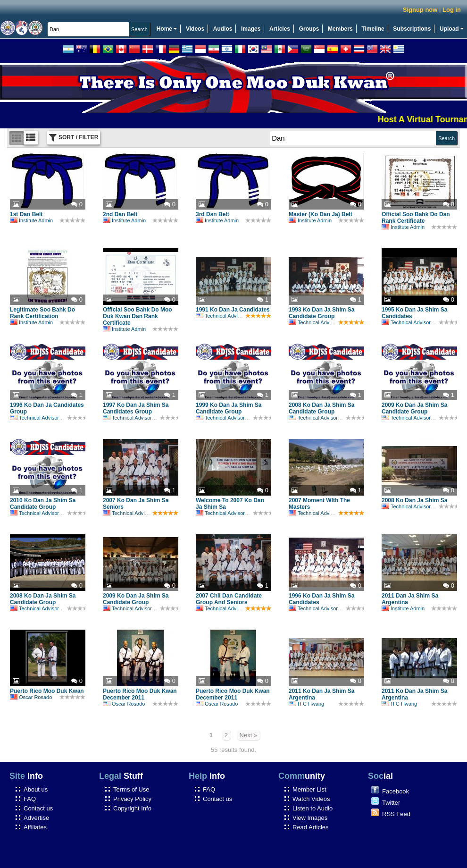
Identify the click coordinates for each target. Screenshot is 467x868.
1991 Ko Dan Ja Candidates (233, 310)
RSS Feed (396, 814)
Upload (452, 29)
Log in (452, 10)
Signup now (420, 10)
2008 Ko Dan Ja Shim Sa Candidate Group (321, 408)
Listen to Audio (313, 808)
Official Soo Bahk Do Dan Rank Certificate (416, 218)
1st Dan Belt (26, 214)
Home (167, 29)
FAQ (30, 799)
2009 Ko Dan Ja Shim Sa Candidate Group (414, 408)
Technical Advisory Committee (235, 316)
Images (251, 29)
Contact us (38, 808)
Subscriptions (412, 29)
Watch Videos (311, 799)
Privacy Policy (132, 799)
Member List (309, 789)
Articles (280, 29)
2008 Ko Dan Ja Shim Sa (414, 500)
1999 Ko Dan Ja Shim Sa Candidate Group (229, 408)
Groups (309, 29)
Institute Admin (31, 220)
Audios (223, 29)
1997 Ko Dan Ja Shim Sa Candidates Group (136, 408)
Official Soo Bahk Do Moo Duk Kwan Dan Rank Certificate (138, 316)
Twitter (391, 803)
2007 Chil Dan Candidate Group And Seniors (229, 599)
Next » (249, 735)
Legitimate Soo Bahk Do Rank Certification (42, 313)
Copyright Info (132, 808)
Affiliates (35, 827)
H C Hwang (306, 704)
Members (340, 29)
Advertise (36, 818)
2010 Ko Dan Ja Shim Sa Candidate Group (43, 504)
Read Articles (311, 827)
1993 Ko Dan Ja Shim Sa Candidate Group (321, 313)
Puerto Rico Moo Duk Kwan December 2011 (140, 694)
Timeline (373, 29)
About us (36, 789)
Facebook (396, 791)
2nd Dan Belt (120, 214)
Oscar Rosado (31, 697)
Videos (195, 29)
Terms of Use (131, 789)
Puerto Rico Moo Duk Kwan (47, 691)
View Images (310, 818)
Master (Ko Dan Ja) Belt (321, 214)
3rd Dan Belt (213, 214)
